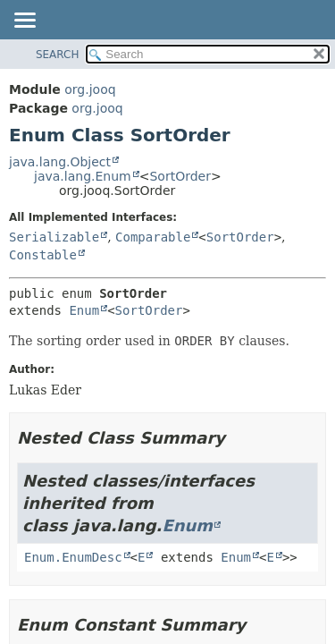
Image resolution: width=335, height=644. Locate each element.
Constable (43, 255)
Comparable (153, 237)
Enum (84, 310)
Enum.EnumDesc (73, 557)
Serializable (54, 237)
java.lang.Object (60, 162)
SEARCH (58, 55)
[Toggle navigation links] (24, 21)
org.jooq (90, 89)
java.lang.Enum (83, 176)
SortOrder (180, 176)
